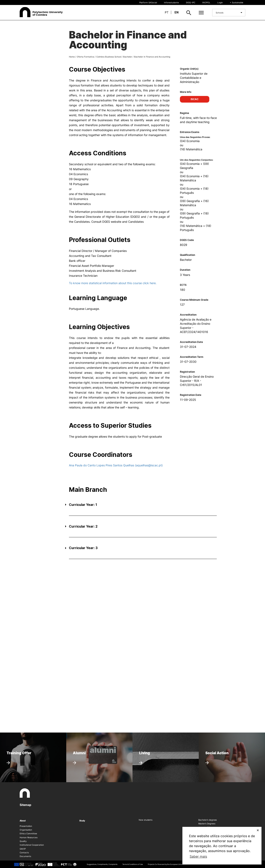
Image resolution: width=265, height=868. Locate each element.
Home (72, 57)
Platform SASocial (148, 2)
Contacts (24, 852)
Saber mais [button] (198, 856)
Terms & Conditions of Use (133, 864)
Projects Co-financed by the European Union (165, 864)
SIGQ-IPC (191, 2)
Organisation (26, 830)
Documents (25, 856)
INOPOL (206, 2)
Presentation (26, 826)
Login (220, 2)
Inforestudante (171, 2)
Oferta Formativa (86, 57)
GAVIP (23, 849)
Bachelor (128, 57)
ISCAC (195, 99)
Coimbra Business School (109, 57)
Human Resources (29, 837)
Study (82, 821)
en (176, 12)
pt (167, 12)
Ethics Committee (28, 833)
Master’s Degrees (207, 824)
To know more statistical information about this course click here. (113, 283)
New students (146, 820)
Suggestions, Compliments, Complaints (102, 864)
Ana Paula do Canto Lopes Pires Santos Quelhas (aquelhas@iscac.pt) (116, 465)
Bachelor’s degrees (208, 820)
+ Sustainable (237, 2)
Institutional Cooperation (32, 845)
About (23, 821)
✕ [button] (258, 830)
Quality (23, 841)
